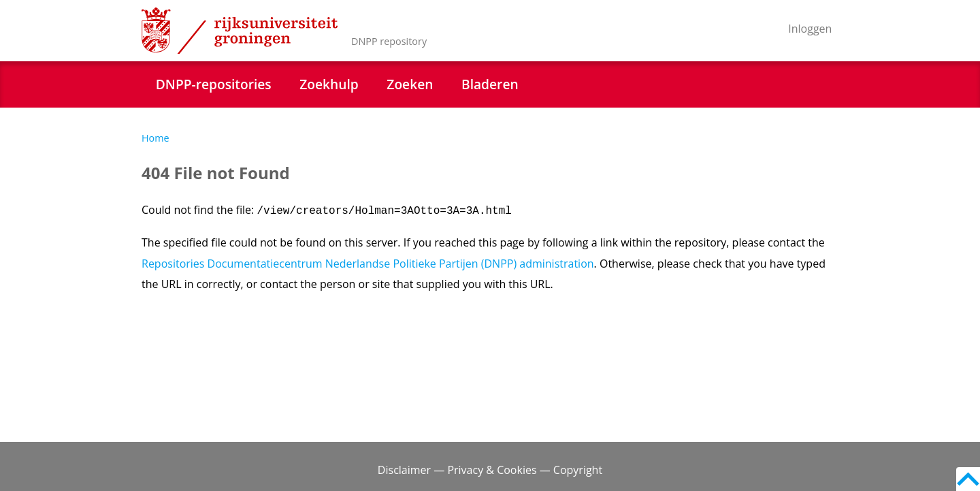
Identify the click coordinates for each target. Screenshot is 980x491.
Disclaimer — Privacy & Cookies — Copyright (490, 470)
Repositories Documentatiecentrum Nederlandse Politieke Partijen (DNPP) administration (368, 264)
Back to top (968, 479)
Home (156, 138)
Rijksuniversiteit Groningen (240, 31)
